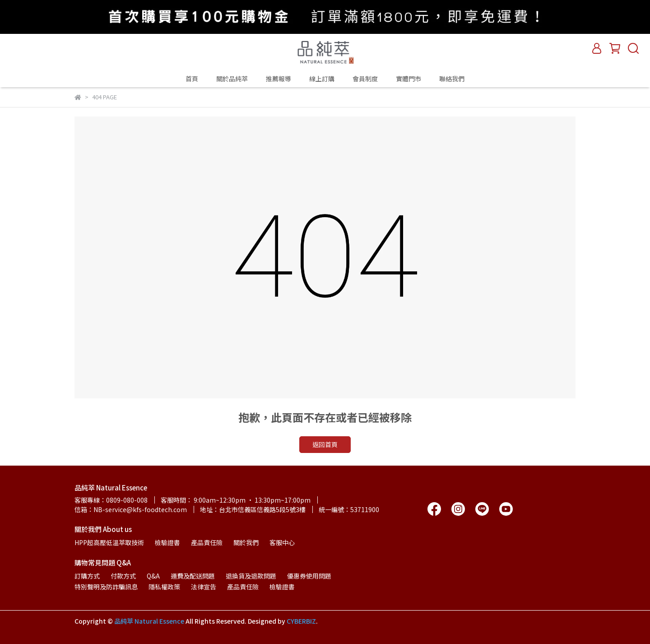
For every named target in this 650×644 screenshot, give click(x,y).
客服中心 (282, 542)
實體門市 (409, 79)
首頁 (192, 79)
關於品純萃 (232, 79)
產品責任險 (207, 542)
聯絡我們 (452, 79)
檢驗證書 (167, 542)
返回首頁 (325, 444)
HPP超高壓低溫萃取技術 (109, 542)
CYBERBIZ (301, 621)
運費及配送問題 (193, 576)
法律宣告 (204, 587)
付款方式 (123, 576)
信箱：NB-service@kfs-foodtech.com (131, 509)
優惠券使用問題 (309, 576)
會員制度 (365, 79)
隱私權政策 (164, 587)
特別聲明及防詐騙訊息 (106, 587)
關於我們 (246, 542)
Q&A (153, 576)
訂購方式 (87, 576)
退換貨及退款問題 (251, 576)
